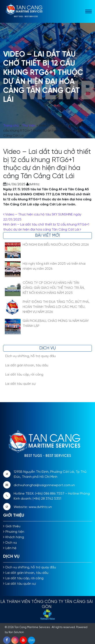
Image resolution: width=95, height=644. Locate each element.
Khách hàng (15, 537)
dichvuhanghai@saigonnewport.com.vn (44, 485)
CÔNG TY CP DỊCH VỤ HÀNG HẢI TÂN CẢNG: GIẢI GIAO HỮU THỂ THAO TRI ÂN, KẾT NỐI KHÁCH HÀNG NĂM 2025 (54, 288)
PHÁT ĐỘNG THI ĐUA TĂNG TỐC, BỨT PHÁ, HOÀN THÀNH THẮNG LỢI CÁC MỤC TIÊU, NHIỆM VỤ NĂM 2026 (56, 307)
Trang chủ (11, 126)
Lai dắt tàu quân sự (20, 384)
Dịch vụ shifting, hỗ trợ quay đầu (30, 356)
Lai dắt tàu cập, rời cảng (24, 375)
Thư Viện (29, 126)
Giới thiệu (13, 526)
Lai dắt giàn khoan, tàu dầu (27, 365)
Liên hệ (11, 548)
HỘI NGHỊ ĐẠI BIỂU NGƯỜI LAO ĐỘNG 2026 (56, 245)
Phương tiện (15, 532)
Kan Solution (16, 632)
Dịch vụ (11, 543)
